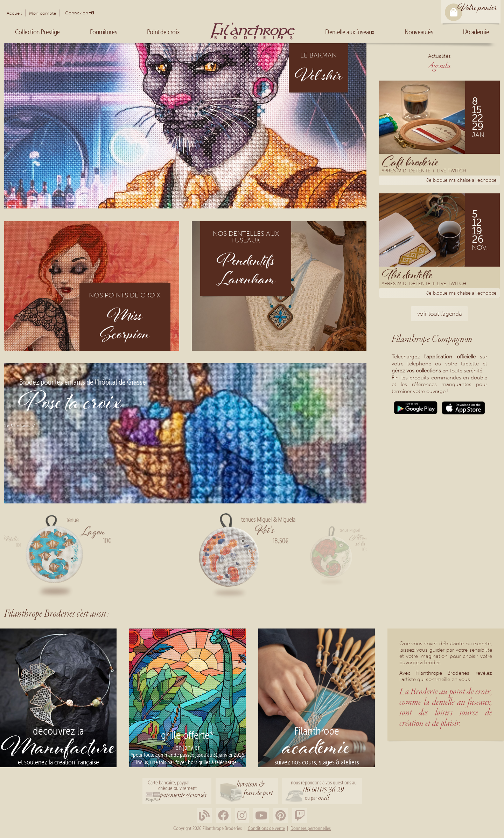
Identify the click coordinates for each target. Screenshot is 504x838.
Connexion (77, 13)
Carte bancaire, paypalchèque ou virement (177, 790)
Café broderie (411, 162)
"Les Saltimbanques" (19, 426)
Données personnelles (311, 829)
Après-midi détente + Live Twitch (424, 171)
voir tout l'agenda (440, 314)
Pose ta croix (70, 404)
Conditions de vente (266, 829)
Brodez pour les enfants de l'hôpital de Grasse (83, 382)
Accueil (14, 13)
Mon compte (43, 13)
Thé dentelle (408, 274)
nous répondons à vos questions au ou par (324, 791)
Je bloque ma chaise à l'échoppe (461, 180)
